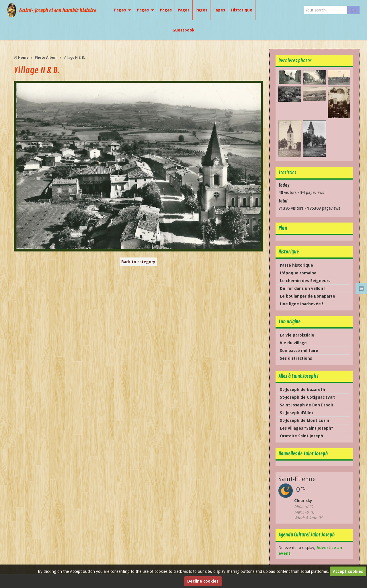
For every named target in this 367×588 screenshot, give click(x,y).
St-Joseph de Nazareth (302, 390)
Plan (283, 228)
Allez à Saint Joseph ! (298, 376)
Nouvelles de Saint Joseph (303, 454)
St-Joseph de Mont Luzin (304, 420)
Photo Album (46, 57)
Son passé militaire (299, 351)
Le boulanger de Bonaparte (308, 296)
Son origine (289, 322)
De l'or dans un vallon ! (303, 288)
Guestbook (183, 30)
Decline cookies (203, 581)
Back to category (138, 262)
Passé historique (296, 265)
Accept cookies (348, 571)
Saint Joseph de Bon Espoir (307, 405)
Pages (120, 10)
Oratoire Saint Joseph (301, 436)
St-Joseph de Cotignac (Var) (308, 397)
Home (23, 57)
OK (353, 10)
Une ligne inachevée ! (301, 304)
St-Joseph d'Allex (297, 413)
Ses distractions (296, 358)
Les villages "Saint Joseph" (307, 428)
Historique (242, 10)
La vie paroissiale (297, 335)
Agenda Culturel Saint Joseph (307, 535)
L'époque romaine (298, 273)
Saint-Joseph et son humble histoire (57, 10)
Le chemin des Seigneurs (305, 281)
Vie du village (293, 343)
